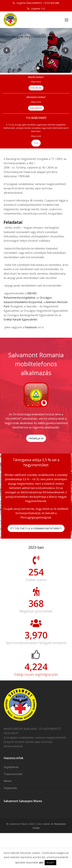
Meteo (8, 806)
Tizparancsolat (13, 799)
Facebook (31, 327)
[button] (67, 20)
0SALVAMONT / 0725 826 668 (43, 3)
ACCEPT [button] (50, 863)
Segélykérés (11, 792)
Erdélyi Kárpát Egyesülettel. (21, 319)
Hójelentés (10, 813)
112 (43, 8)
